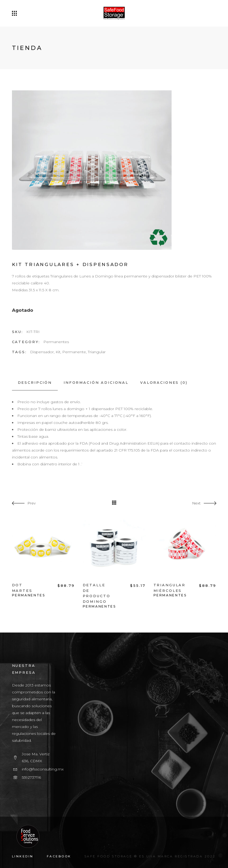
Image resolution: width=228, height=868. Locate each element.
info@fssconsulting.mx (43, 769)
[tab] (35, 383)
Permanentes (56, 342)
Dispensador (42, 352)
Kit (58, 352)
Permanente (74, 352)
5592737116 (31, 777)
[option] (43, 557)
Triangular (97, 352)
